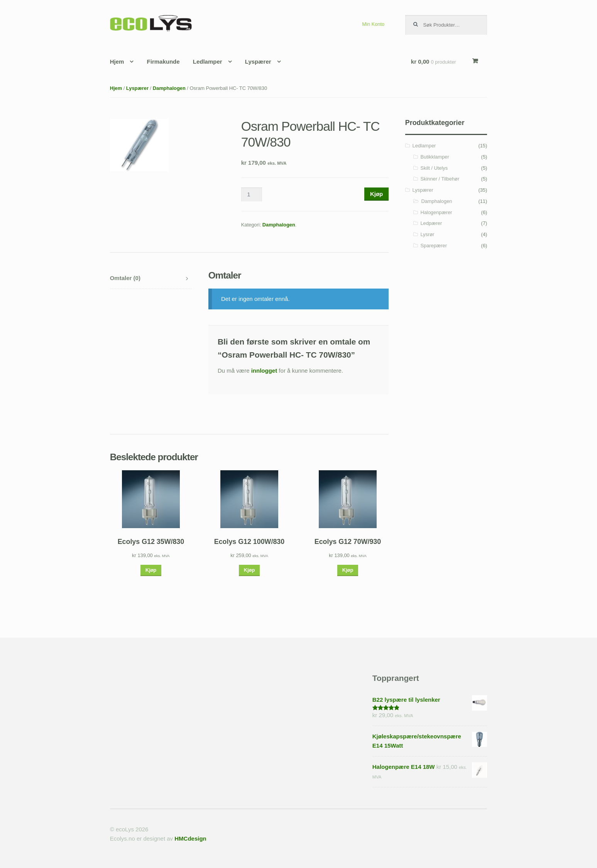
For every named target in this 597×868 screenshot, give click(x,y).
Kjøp (376, 194)
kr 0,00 (434, 62)
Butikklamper (435, 157)
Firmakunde (163, 62)
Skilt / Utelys (434, 168)
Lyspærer (258, 62)
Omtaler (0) (125, 278)
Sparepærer (434, 246)
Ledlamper (208, 62)
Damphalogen (169, 88)
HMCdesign (190, 838)
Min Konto (373, 24)
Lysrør (427, 234)
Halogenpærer (436, 212)
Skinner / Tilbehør (440, 179)
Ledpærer (431, 223)
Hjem (117, 62)
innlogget (264, 371)
